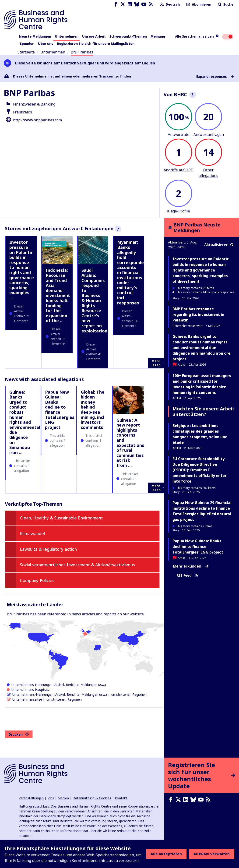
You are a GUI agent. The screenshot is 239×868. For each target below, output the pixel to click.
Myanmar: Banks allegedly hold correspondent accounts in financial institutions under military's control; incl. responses (133, 272)
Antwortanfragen (209, 134)
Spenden (27, 44)
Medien (63, 798)
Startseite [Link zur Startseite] (26, 52)
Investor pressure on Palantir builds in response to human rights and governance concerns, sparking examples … (22, 270)
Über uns (46, 44)
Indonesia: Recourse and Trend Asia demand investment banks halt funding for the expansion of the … (58, 295)
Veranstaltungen (31, 798)
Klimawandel (32, 533)
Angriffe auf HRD (179, 170)
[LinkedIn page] (130, 4)
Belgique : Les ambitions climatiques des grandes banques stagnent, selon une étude (200, 434)
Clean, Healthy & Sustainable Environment (61, 518)
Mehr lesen (159, 363)
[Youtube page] (144, 4)
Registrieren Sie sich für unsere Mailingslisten (96, 44)
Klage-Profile (179, 211)
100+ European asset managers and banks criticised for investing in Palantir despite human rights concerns (202, 384)
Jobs (51, 798)
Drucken (19, 734)
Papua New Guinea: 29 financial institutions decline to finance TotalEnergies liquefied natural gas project (202, 511)
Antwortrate (179, 134)
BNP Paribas (82, 52)
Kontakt (121, 798)
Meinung (158, 36)
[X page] (123, 4)
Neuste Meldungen (35, 36)
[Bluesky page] (137, 4)
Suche (225, 4)
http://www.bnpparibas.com (37, 120)
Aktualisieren (219, 245)
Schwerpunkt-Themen (128, 36)
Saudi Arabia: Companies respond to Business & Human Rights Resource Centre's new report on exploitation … (94, 303)
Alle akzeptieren (166, 854)
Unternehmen (67, 36)
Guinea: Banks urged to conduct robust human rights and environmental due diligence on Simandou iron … (25, 422)
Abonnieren (198, 4)
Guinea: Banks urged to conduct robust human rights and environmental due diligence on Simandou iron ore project (201, 348)
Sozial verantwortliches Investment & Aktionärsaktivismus (77, 565)
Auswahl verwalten (212, 854)
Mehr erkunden (191, 566)
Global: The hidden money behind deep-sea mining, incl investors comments (93, 410)
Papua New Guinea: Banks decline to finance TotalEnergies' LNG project (60, 410)
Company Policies (37, 580)
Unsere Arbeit (94, 36)
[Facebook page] (116, 4)
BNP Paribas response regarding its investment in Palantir (198, 314)
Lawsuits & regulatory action (48, 549)
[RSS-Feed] (151, 4)
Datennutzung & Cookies (92, 798)
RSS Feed (188, 576)
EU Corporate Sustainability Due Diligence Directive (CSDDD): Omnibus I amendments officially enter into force (199, 470)
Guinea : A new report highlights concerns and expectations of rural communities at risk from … (130, 443)
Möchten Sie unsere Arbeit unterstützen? (204, 411)
